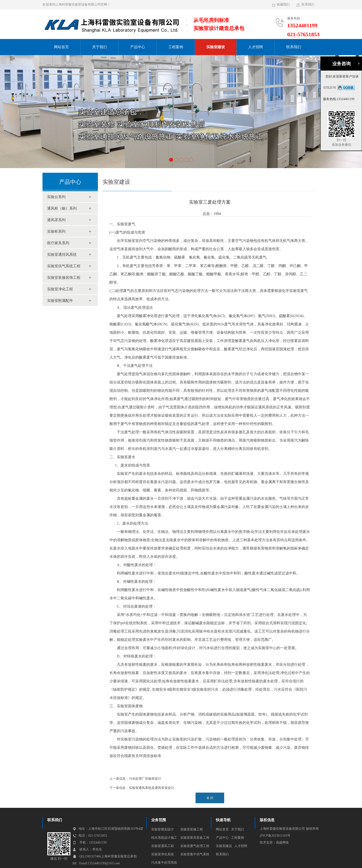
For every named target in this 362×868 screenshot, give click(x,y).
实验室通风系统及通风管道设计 (151, 788)
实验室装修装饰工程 (64, 278)
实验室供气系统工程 (64, 266)
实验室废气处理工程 (195, 846)
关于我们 (100, 47)
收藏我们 (283, 4)
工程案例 (176, 47)
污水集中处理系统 (164, 863)
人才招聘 (256, 47)
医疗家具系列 (58, 243)
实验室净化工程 (60, 289)
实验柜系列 (56, 231)
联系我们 (308, 4)
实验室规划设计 (163, 829)
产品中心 (138, 47)
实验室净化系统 (163, 854)
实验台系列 (56, 197)
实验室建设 (216, 47)
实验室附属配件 (60, 301)
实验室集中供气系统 (195, 854)
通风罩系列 (56, 220)
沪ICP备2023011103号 (275, 836)
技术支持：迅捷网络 (274, 843)
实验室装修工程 (192, 829)
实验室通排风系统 (62, 254)
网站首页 (61, 47)
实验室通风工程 (163, 846)
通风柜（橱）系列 (62, 208)
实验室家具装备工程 (195, 838)
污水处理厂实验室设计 (145, 779)
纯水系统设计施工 (164, 838)
